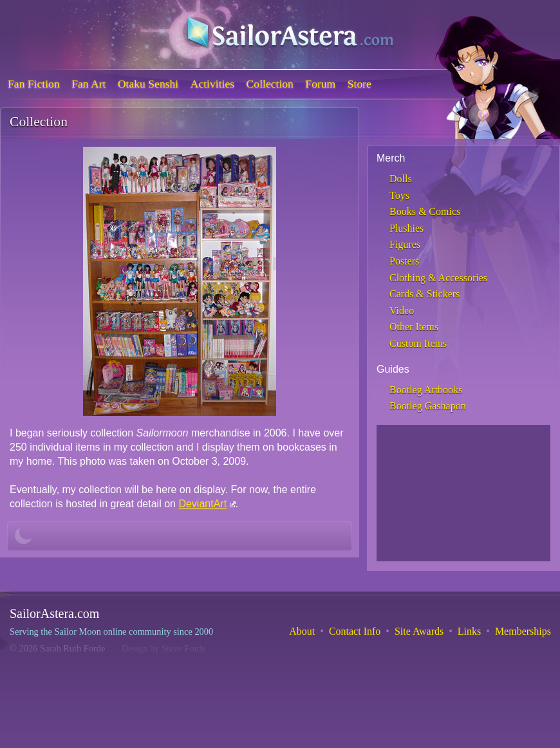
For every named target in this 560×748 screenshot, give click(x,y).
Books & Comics (425, 211)
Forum (320, 84)
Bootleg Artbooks (426, 390)
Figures (405, 244)
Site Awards (419, 631)
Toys (399, 195)
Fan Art (89, 84)
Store (359, 84)
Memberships (523, 631)
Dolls (401, 179)
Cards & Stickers (425, 294)
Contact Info (355, 631)
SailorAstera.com (54, 613)
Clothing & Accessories (438, 278)
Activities (212, 84)
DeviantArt (202, 504)
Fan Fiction (34, 84)
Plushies (406, 228)
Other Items (414, 327)
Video (402, 311)
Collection (270, 84)
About (302, 631)
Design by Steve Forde (164, 648)
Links (469, 631)
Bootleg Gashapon (428, 406)
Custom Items (418, 343)
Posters (404, 261)
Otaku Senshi (148, 84)
